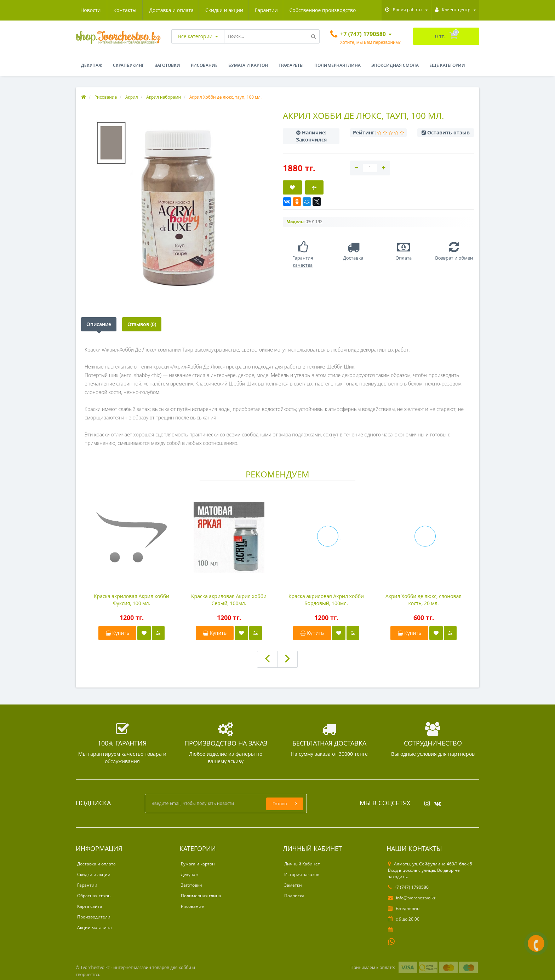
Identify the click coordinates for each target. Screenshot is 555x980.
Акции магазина (95, 927)
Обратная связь (94, 896)
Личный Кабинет (302, 864)
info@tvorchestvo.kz (412, 898)
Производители (94, 917)
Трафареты (291, 65)
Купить (118, 633)
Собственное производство (257, 10)
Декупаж (92, 65)
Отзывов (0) (142, 324)
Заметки (293, 885)
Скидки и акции (157, 10)
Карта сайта (90, 906)
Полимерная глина (337, 65)
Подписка (294, 896)
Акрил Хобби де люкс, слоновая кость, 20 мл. (424, 600)
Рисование (204, 65)
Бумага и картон (248, 65)
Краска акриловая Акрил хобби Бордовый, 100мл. (326, 600)
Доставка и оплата (103, 10)
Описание (99, 324)
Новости (313, 10)
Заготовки (167, 65)
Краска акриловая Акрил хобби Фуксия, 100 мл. (131, 600)
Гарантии (200, 10)
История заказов (302, 874)
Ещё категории (447, 65)
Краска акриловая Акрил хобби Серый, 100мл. (229, 600)
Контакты (348, 10)
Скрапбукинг (128, 65)
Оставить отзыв (448, 132)
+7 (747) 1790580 (408, 887)
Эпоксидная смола (395, 65)
